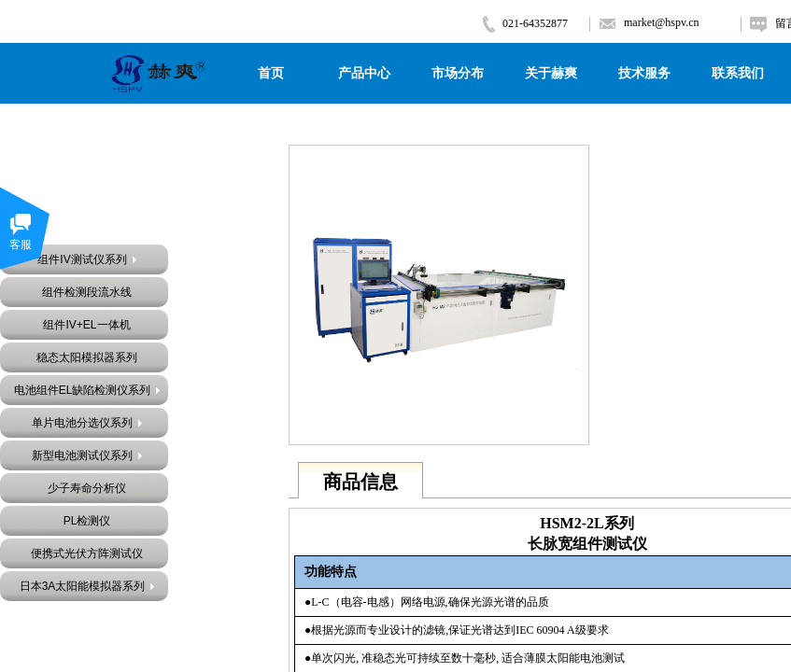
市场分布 (458, 73)
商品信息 (360, 482)
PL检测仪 (87, 521)
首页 (271, 73)
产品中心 (364, 73)
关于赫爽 (551, 73)
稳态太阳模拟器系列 (87, 357)
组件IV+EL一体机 (86, 325)
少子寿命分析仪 (87, 488)
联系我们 (738, 73)
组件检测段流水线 (87, 292)
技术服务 (644, 73)
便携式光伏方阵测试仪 (87, 553)
